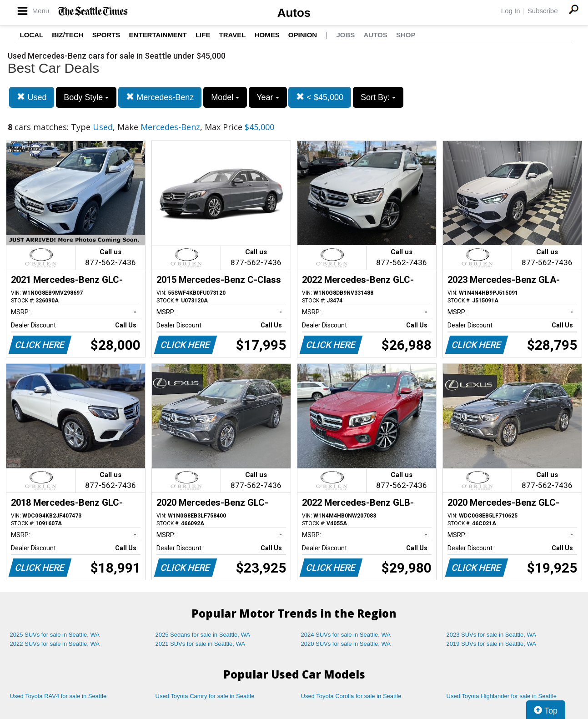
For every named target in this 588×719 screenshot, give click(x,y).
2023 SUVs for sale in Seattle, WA (492, 635)
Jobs (345, 35)
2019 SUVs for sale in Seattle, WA (492, 644)
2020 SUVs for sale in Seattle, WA (346, 644)
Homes (267, 35)
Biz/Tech (68, 35)
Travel (233, 35)
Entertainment (158, 35)
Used (32, 97)
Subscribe (543, 11)
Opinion (303, 35)
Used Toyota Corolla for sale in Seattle (351, 696)
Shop (406, 35)
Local (32, 35)
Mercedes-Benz (160, 97)
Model (225, 97)
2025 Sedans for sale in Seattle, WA (203, 635)
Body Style (86, 97)
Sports (106, 35)
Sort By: (378, 97)
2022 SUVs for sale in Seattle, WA (55, 644)
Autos (294, 13)
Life (203, 35)
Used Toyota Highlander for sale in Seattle (502, 696)
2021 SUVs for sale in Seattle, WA (201, 644)
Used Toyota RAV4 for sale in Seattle (58, 696)
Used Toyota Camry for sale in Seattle (205, 696)
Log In (511, 11)
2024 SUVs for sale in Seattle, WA (346, 635)
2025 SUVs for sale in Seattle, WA (55, 635)
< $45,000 (320, 97)
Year (268, 97)
